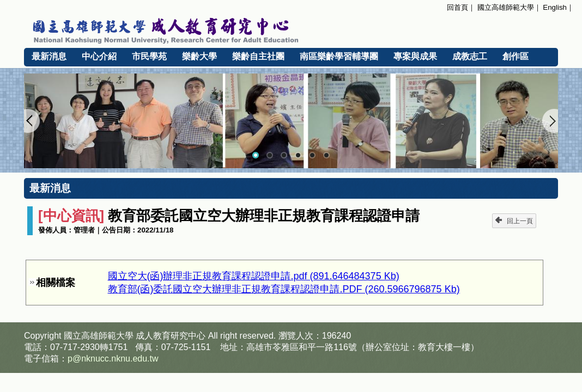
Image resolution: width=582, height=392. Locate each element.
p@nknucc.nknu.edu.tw (113, 359)
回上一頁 (514, 221)
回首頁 (457, 7)
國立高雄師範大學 (506, 7)
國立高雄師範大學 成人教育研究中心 (291, 29)
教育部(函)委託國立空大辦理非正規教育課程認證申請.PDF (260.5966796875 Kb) (284, 289)
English (555, 7)
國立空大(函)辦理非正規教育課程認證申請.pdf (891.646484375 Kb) (254, 276)
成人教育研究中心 (171, 336)
